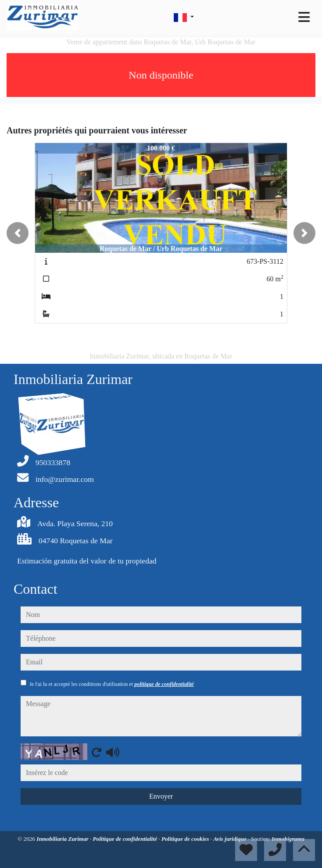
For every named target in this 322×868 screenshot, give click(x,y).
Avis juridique (231, 839)
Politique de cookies (186, 839)
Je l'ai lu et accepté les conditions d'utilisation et (112, 684)
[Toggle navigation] (304, 17)
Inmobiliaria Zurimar (63, 839)
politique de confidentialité (164, 684)
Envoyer (161, 796)
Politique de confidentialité (126, 839)
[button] (18, 233)
